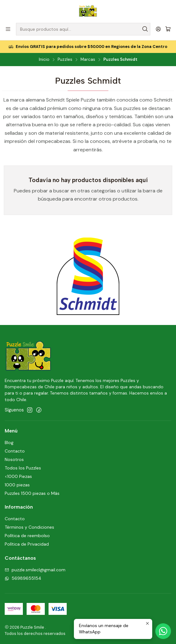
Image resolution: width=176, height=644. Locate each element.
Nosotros (14, 459)
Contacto (15, 451)
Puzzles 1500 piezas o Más (32, 493)
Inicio (44, 60)
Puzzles (65, 60)
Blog (9, 442)
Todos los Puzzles (23, 468)
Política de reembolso (27, 536)
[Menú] (8, 29)
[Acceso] (158, 29)
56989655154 (23, 578)
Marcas (88, 60)
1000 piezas (17, 485)
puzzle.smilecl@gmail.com (35, 570)
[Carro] (168, 29)
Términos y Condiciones (29, 527)
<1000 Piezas (18, 476)
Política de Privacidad (27, 544)
